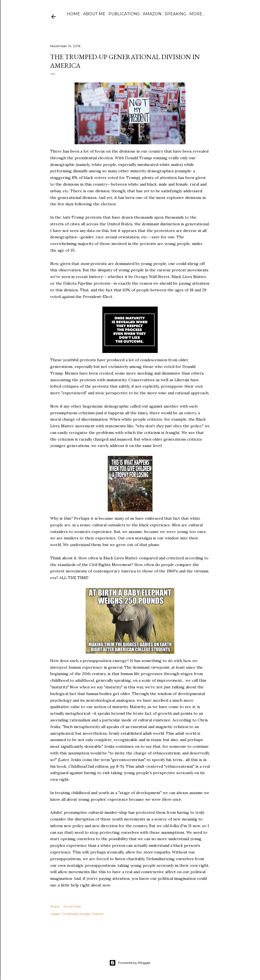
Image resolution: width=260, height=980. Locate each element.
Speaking (175, 14)
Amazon (152, 14)
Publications (124, 14)
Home (73, 14)
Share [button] (55, 906)
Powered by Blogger (130, 963)
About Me (94, 14)
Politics (98, 914)
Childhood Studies (76, 914)
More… (197, 14)
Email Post (72, 906)
